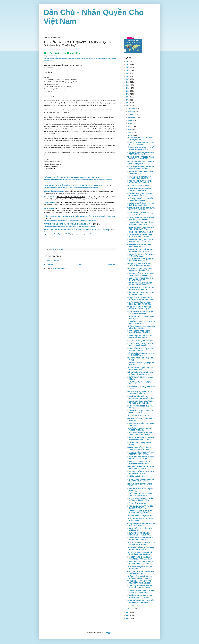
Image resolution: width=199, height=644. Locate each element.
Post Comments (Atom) (61, 268)
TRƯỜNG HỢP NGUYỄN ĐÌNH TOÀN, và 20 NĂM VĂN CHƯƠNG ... (141, 158)
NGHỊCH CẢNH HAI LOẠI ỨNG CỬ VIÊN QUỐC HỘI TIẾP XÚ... (140, 337)
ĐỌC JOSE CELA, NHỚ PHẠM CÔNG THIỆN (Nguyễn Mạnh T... (141, 572)
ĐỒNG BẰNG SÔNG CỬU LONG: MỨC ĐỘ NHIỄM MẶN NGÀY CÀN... (141, 439)
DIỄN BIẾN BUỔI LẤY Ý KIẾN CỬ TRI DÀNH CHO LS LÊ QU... (141, 294)
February (131, 606)
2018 (128, 85)
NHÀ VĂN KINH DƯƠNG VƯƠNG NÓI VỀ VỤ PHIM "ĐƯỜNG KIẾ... (141, 402)
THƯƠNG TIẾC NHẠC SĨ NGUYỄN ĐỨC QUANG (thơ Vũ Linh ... (139, 577)
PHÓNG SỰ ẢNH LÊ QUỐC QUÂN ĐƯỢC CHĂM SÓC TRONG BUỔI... (141, 298)
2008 (128, 619)
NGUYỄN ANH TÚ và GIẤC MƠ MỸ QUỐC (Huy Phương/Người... (140, 596)
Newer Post (48, 265)
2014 (128, 97)
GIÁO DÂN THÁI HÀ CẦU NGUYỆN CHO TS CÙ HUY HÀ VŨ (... (140, 284)
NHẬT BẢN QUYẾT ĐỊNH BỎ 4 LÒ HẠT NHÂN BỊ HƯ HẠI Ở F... (141, 472)
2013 (128, 100)
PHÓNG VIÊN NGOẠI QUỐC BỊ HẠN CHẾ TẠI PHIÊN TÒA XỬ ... (140, 349)
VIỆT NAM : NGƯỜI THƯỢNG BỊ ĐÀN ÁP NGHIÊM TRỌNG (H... (141, 313)
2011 (128, 106)
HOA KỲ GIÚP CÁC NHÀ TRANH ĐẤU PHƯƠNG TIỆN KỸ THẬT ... (141, 458)
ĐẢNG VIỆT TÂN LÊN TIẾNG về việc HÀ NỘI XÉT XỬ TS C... (140, 195)
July (130, 123)
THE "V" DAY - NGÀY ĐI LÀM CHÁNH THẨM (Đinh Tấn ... (141, 139)
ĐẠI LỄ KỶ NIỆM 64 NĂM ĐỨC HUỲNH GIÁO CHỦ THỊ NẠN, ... (141, 524)
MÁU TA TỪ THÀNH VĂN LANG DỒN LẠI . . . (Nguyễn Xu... (141, 163)
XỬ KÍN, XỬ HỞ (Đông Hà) (137, 503)
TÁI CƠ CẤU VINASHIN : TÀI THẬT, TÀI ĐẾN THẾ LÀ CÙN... (140, 429)
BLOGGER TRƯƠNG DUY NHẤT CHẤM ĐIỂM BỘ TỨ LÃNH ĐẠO (140, 558)
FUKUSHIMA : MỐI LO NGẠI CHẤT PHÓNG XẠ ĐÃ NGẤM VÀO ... (140, 270)
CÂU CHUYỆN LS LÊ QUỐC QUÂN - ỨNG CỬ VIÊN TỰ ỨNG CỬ (140, 512)
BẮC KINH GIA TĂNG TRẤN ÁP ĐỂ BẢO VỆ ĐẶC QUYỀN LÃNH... (140, 236)
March (130, 135)
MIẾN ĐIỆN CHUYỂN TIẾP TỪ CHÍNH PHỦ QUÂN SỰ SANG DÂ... (141, 467)
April (130, 132)
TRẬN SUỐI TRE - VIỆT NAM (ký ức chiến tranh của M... (140, 369)
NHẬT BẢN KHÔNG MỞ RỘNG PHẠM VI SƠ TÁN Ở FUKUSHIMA (141, 274)
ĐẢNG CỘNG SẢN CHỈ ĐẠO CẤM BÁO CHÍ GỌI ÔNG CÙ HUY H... (141, 289)
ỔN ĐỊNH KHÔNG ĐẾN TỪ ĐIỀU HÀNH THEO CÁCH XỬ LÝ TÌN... (141, 228)
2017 (128, 88)
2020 (128, 79)
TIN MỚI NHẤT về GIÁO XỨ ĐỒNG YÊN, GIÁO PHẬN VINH (140, 190)
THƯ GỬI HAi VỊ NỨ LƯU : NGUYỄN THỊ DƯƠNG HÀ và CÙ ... (140, 199)
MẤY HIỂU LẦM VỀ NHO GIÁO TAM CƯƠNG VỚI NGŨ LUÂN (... (140, 373)
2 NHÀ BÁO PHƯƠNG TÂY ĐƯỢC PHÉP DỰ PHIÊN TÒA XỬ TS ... (139, 303)
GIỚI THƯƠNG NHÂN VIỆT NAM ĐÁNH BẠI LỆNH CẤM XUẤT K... (141, 601)
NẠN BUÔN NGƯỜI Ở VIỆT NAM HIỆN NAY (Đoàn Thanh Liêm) (141, 204)
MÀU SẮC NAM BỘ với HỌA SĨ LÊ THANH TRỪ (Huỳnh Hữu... (140, 393)
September (132, 117)
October (131, 114)
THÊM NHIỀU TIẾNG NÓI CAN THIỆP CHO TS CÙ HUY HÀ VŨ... (141, 548)
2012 (128, 103)
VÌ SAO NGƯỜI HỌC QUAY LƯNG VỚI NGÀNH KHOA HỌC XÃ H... (141, 148)
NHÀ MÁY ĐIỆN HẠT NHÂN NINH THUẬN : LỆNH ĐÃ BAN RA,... (139, 534)
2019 (128, 82)
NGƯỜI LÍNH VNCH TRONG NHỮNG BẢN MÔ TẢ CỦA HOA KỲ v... (140, 563)
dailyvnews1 (57, 56)
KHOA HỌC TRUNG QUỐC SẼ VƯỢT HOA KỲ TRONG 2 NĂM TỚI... (141, 241)
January (131, 609)
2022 (128, 73)
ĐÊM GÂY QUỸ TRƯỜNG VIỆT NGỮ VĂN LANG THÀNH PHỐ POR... (140, 587)
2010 (128, 613)
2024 (128, 67)
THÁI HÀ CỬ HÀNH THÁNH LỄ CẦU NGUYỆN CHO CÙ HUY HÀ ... (140, 553)
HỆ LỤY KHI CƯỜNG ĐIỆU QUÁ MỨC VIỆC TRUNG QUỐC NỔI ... (141, 453)
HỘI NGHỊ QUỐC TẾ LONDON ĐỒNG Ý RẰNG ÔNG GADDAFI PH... (141, 480)
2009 (128, 616)
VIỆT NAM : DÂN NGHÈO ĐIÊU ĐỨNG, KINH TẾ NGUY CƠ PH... (141, 209)
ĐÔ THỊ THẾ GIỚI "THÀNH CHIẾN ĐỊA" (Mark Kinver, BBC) (141, 246)
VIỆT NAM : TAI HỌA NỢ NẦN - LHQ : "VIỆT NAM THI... (141, 214)
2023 (128, 70)
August (131, 120)
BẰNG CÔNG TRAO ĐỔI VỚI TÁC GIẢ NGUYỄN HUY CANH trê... (141, 539)
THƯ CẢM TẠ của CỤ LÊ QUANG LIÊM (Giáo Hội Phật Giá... (141, 327)
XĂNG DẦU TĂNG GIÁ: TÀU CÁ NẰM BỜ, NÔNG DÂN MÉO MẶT (141, 223)
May (130, 129)
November (132, 111)
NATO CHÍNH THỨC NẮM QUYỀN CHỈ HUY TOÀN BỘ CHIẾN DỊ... (141, 260)
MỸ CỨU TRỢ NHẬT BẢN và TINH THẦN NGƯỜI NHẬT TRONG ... (139, 265)
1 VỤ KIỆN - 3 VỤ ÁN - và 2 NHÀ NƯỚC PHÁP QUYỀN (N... (141, 322)
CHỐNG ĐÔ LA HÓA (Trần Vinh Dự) (140, 232)
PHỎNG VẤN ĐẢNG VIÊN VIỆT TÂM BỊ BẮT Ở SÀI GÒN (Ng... (141, 144)
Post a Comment (53, 260)
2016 (128, 91)
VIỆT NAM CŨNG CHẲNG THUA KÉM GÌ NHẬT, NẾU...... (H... (141, 354)
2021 (128, 76)
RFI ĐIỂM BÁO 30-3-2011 (136, 476)
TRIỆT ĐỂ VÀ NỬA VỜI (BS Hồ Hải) (140, 516)
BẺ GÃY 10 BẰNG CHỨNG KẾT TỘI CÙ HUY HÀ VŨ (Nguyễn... (140, 344)
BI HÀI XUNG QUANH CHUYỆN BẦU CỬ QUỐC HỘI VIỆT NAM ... (140, 499)
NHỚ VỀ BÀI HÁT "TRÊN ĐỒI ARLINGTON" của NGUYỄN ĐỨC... (141, 397)
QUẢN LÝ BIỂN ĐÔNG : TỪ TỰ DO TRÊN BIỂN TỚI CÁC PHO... (140, 448)
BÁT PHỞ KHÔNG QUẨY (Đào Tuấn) (140, 341)
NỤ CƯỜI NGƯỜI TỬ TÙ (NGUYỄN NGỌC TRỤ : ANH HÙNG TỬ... (140, 182)
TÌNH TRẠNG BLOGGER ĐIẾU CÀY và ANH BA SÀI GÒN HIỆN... (141, 544)
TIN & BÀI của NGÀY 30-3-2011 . (139, 416)
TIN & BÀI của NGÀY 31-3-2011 (139, 186)
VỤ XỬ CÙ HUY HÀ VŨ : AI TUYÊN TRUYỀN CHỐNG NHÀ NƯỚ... (140, 494)
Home (80, 265)
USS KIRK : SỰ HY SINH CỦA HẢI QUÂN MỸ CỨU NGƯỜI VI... (139, 177)
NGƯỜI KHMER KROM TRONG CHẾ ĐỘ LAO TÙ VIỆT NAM (140, 279)
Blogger (109, 633)
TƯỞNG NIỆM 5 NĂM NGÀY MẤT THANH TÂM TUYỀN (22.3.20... (139, 582)
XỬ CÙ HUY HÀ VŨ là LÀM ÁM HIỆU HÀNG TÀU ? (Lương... (140, 507)
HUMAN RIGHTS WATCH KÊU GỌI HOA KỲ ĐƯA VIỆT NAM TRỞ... (140, 332)
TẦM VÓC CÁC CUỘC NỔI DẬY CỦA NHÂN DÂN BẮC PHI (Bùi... (140, 250)
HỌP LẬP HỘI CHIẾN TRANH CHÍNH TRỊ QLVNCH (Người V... (140, 172)
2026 (128, 61)
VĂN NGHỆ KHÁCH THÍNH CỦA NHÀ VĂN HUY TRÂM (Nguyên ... (141, 592)
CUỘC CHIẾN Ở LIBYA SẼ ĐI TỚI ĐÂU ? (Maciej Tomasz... (141, 255)
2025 (128, 64)
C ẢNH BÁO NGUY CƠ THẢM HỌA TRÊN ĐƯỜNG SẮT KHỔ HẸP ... (140, 434)
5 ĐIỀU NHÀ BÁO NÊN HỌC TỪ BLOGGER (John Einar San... (139, 463)
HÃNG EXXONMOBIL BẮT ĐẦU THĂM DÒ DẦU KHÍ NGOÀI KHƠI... (141, 219)
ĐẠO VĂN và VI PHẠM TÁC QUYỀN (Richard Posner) (140, 412)
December (132, 109)
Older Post (111, 265)
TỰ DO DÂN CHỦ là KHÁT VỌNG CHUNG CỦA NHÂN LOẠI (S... (139, 308)
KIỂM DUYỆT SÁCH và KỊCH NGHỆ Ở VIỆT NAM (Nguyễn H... (141, 153)
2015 (128, 94)
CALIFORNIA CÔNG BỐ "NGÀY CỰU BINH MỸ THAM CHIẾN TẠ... (141, 167)
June (130, 126)
